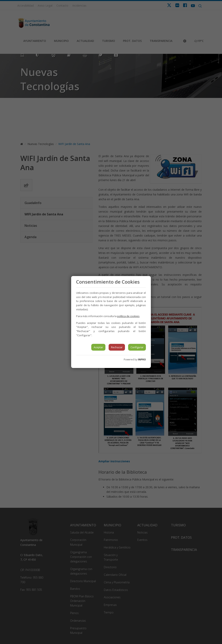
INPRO (142, 359)
